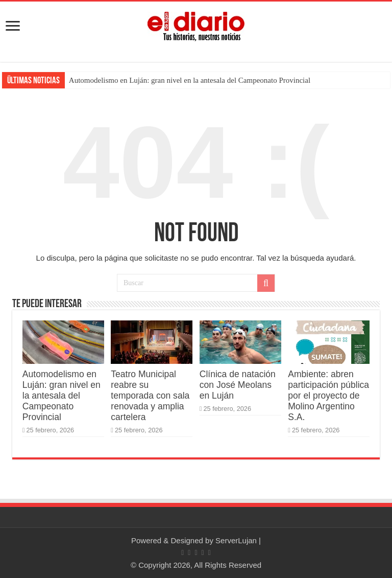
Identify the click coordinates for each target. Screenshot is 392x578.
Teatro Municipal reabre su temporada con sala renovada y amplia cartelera (150, 396)
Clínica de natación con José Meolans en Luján (238, 385)
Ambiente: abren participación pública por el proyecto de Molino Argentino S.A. (328, 396)
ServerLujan (236, 540)
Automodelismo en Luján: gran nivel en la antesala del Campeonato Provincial (190, 80)
